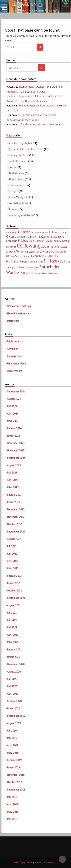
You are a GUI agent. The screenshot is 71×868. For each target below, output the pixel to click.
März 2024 (13, 421)
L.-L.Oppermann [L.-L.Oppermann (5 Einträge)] (32, 252)
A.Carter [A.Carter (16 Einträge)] (24, 232)
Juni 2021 (12, 620)
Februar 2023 (14, 495)
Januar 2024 (13, 436)
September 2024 (16, 391)
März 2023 (13, 487)
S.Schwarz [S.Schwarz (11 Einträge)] (20, 267)
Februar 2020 (14, 701)
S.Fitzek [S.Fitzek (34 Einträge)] (52, 261)
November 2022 (16, 517)
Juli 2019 (12, 731)
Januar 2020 (13, 708)
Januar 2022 (13, 583)
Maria (12, 96)
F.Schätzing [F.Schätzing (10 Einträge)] (25, 240)
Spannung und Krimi (21, 215)
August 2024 (14, 399)
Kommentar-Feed (16, 364)
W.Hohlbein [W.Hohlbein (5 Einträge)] (53, 273)
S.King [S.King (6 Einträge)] (9, 267)
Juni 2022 (12, 554)
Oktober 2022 (14, 524)
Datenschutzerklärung (19, 306)
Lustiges (13, 191)
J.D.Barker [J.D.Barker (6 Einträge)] (11, 247)
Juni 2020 (12, 679)
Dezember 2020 (16, 664)
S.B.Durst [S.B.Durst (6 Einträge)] (38, 262)
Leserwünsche (17, 185)
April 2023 (13, 480)
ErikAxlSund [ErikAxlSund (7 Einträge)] (58, 237)
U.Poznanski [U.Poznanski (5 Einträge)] (35, 273)
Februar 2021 (14, 649)
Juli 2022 (12, 546)
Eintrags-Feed (15, 356)
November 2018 (16, 775)
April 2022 (13, 561)
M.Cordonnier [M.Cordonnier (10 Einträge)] (59, 251)
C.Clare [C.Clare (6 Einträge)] (64, 232)
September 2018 (16, 790)
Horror (12, 167)
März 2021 (13, 642)
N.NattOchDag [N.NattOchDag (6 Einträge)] (52, 256)
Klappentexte (16, 179)
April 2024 (13, 414)
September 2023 (16, 458)
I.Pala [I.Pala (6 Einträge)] (57, 241)
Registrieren (14, 341)
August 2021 (14, 605)
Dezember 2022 (16, 509)
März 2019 (13, 753)
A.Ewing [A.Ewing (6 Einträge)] (44, 232)
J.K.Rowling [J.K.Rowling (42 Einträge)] (29, 246)
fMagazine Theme (23, 863)
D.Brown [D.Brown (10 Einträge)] (33, 237)
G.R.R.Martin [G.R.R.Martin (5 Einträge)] (39, 241)
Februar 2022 (14, 576)
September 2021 (16, 598)
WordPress (51, 863)
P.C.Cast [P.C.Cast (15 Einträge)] (12, 261)
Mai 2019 (12, 738)
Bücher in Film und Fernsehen (26, 149)
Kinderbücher (16, 173)
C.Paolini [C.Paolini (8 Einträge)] (22, 237)
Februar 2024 (14, 428)
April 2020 (13, 694)
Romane (13, 209)
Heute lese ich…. (18, 161)
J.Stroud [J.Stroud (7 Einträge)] (55, 247)
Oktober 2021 (14, 591)
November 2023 (16, 450)
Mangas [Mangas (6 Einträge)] (26, 256)
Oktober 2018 (14, 782)
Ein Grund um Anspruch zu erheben (41, 124)
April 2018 (13, 804)
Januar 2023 (13, 502)
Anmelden (13, 349)
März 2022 (13, 568)
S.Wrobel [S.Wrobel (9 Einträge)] (33, 267)
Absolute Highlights (20, 143)
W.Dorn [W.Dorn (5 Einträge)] (44, 273)
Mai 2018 (12, 797)
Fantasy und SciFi (18, 155)
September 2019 (16, 716)
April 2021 (13, 635)
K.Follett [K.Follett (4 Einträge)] (10, 252)
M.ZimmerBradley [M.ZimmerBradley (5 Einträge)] (14, 256)
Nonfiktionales (17, 203)
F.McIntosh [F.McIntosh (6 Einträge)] (12, 241)
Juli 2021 (12, 613)
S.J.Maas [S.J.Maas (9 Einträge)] (65, 261)
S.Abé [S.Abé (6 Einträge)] (30, 262)
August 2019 (14, 723)
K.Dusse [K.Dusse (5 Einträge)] (63, 247)
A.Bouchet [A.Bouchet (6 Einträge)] (11, 232)
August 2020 (14, 672)
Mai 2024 (12, 406)
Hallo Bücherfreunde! (19, 313)
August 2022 (14, 539)
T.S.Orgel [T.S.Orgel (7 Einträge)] (24, 273)
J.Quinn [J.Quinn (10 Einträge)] (46, 246)
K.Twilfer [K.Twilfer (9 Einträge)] (19, 252)
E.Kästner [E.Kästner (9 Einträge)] (45, 237)
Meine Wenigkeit (18, 197)
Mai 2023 (12, 473)
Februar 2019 (14, 760)
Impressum (13, 321)
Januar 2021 (13, 657)
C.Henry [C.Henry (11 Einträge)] (11, 236)
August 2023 (14, 465)
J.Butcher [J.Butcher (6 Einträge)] (65, 241)
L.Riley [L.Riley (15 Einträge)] (45, 251)
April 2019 (13, 745)
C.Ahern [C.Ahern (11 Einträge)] (54, 232)
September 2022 (16, 532)
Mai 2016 (12, 819)
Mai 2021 (12, 627)
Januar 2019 (13, 767)
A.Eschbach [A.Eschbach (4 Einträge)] (35, 233)
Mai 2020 (12, 686)
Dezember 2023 (16, 443)
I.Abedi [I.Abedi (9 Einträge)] (49, 241)
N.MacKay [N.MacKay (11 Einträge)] (37, 256)
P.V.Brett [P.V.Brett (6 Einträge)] (23, 262)
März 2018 (13, 812)
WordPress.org (15, 371)
